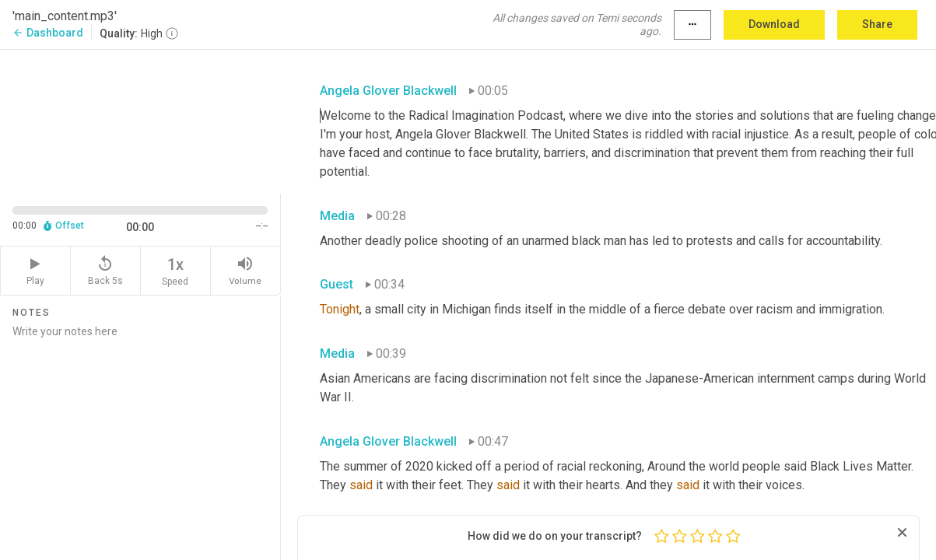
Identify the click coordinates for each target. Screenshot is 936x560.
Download (774, 24)
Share (877, 24)
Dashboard (48, 33)
